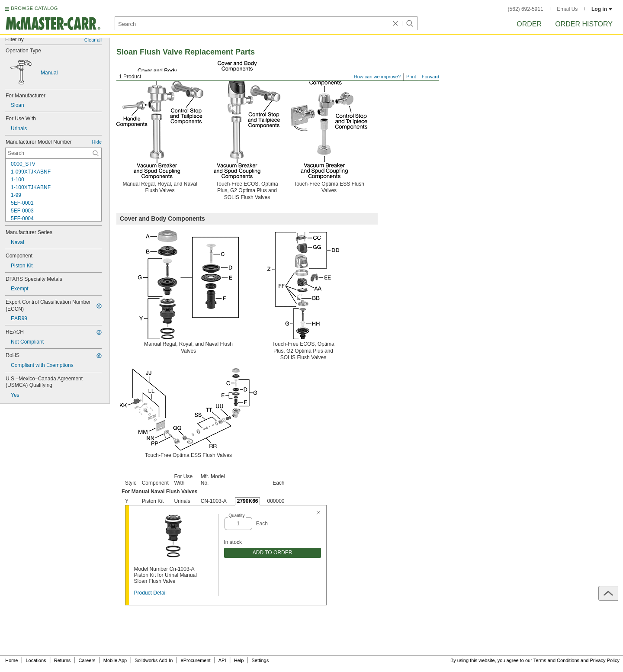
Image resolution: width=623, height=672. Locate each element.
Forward (430, 77)
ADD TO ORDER (273, 553)
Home (11, 660)
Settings (260, 660)
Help (239, 660)
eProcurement (196, 660)
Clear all (93, 40)
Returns (63, 660)
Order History (584, 24)
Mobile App (115, 660)
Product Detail (150, 593)
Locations (36, 660)
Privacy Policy (605, 660)
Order (529, 24)
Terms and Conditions (556, 660)
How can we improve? (377, 77)
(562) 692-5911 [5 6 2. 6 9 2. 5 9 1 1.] (526, 9)
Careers (87, 660)
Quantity (236, 516)
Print (411, 77)
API (222, 660)
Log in (602, 9)
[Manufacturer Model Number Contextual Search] (53, 153)
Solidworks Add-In (154, 660)
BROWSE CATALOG (34, 8)
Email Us (567, 9)
